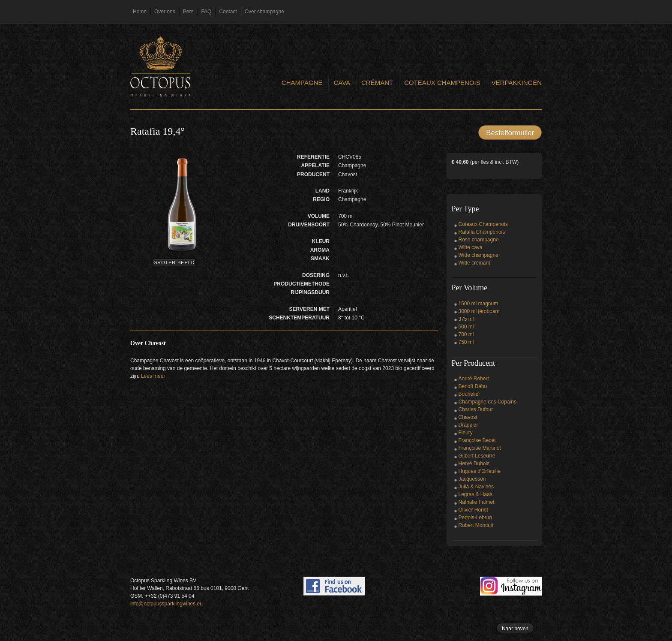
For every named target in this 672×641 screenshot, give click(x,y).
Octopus (160, 66)
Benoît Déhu (473, 386)
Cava (342, 83)
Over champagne (264, 12)
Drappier (468, 425)
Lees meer (153, 376)
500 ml (466, 327)
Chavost (468, 417)
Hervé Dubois (474, 463)
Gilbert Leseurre (477, 456)
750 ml (466, 342)
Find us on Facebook (334, 586)
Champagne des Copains (487, 402)
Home (140, 12)
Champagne (302, 83)
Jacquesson (472, 479)
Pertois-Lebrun (475, 518)
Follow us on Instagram (511, 586)
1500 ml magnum (478, 304)
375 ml (466, 319)
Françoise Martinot (480, 448)
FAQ (206, 12)
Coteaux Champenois (442, 83)
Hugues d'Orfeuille (480, 471)
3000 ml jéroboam (479, 311)
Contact (228, 12)
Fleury (466, 433)
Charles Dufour (476, 409)
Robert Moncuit (476, 525)
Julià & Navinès (476, 487)
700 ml (466, 334)
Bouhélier (469, 394)
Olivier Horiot (473, 510)
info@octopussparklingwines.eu (166, 604)
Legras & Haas (475, 494)
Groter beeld (174, 262)
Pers (188, 12)
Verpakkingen (517, 83)
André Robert (474, 379)
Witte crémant (474, 263)
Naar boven (515, 629)
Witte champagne (478, 255)
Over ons (165, 12)
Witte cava (471, 247)
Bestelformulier (510, 133)
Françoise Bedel (477, 440)
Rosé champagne (479, 240)
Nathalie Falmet (477, 502)
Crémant (377, 83)
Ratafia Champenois (482, 232)
